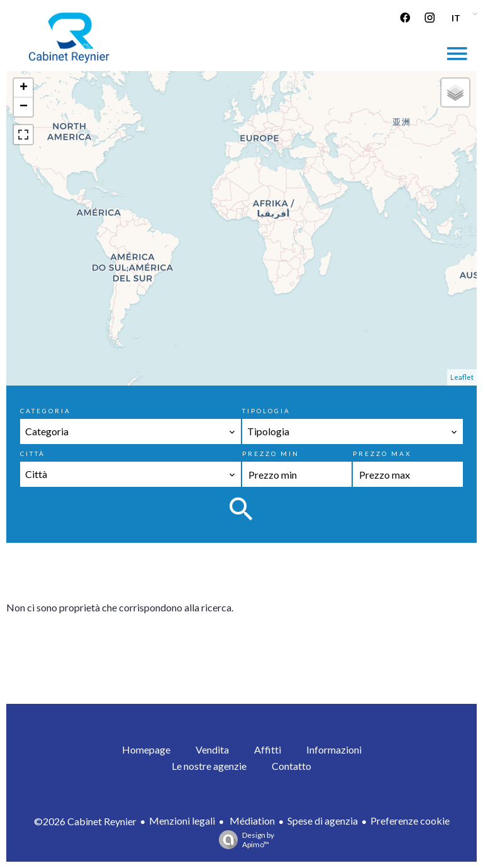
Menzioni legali (182, 821)
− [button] (24, 107)
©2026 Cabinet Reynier (85, 821)
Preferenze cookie (410, 821)
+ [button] (24, 88)
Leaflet (462, 377)
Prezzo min (271, 453)
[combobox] (130, 431)
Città (33, 453)
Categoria (46, 411)
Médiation (251, 821)
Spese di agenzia (323, 821)
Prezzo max (382, 453)
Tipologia (266, 411)
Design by (243, 840)
